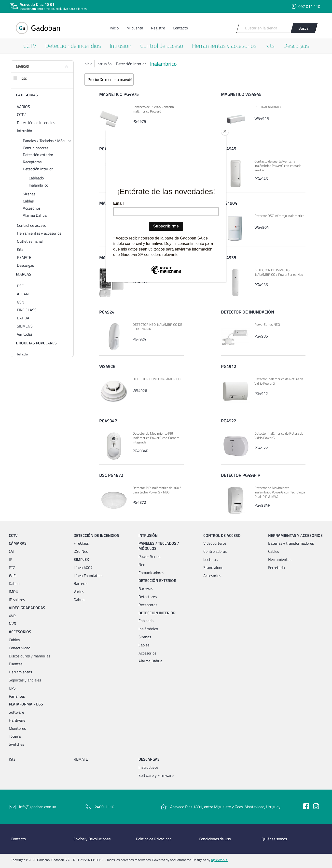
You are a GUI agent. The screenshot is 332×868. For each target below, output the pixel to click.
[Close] (225, 131)
